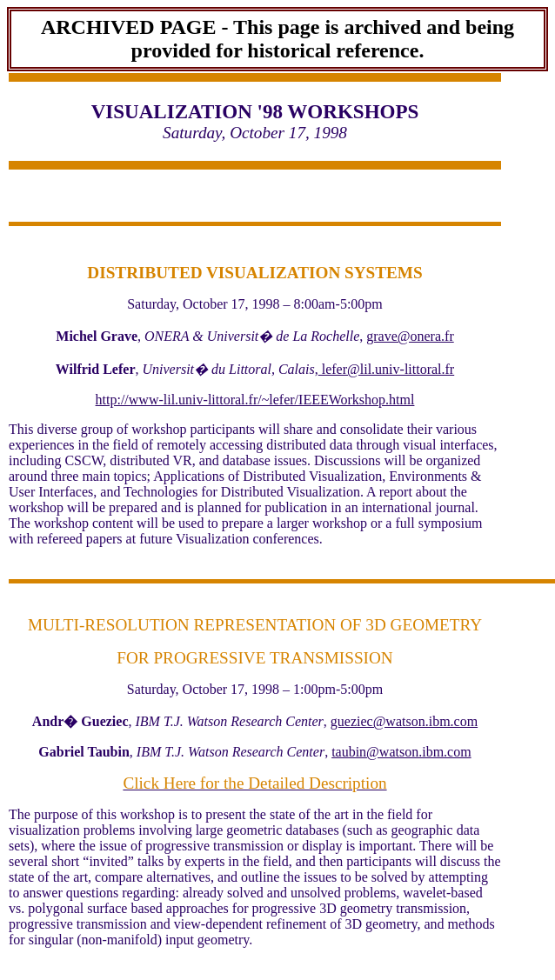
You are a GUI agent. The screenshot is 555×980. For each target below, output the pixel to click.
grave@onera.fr (410, 336)
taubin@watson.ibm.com (401, 752)
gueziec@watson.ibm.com (404, 721)
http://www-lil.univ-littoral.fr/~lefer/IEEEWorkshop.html (255, 400)
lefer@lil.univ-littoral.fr (386, 369)
